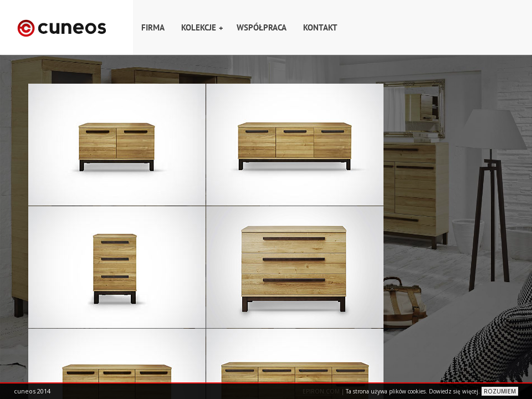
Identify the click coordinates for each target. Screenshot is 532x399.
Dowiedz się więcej (454, 391)
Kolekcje (202, 28)
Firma (153, 27)
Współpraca (262, 27)
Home (66, 27)
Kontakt (320, 27)
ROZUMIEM (500, 391)
